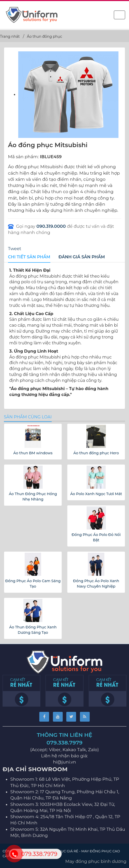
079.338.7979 (64, 743)
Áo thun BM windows (33, 453)
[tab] (29, 257)
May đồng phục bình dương (96, 861)
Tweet (15, 249)
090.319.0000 (51, 226)
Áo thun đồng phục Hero (96, 453)
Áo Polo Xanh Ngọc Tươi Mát (96, 494)
